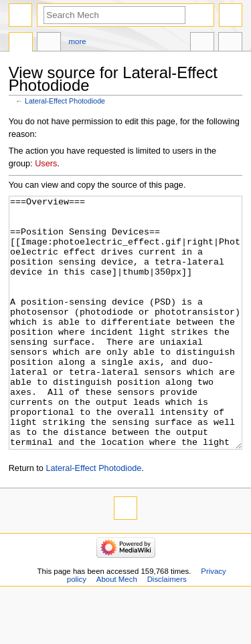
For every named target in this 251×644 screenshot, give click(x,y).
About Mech (117, 629)
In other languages (202, 43)
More (78, 41)
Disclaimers (167, 629)
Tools (230, 43)
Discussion (49, 43)
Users (46, 164)
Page (21, 43)
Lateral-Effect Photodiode (65, 101)
